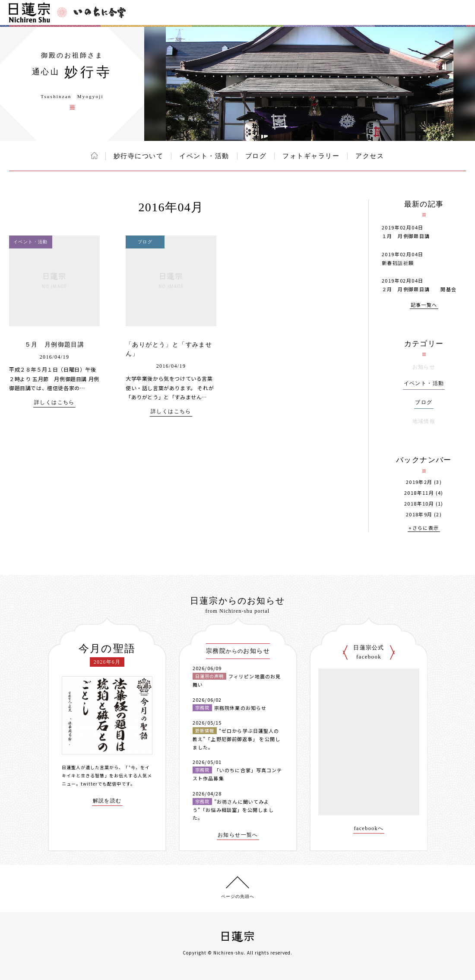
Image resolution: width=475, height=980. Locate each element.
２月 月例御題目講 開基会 (419, 289)
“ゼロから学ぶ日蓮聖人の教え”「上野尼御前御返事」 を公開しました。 (236, 739)
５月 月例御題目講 (55, 345)
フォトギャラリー (311, 156)
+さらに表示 (424, 528)
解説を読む (107, 801)
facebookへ (369, 829)
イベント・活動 (204, 156)
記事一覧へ (424, 305)
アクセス (370, 156)
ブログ (256, 156)
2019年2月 (419, 482)
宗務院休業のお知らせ (240, 708)
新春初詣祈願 (398, 263)
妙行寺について (139, 156)
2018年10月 (419, 504)
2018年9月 (419, 514)
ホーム (94, 156)
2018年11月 (419, 493)
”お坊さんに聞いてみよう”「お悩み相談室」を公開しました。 (233, 810)
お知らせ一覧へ (238, 835)
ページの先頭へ (238, 896)
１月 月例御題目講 (406, 236)
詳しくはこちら (54, 402)
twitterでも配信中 (101, 784)
